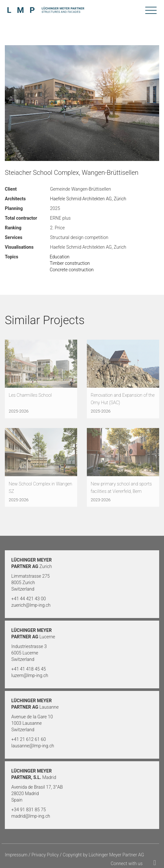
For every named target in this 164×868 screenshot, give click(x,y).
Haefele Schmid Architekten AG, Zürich (88, 199)
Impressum (16, 855)
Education (60, 257)
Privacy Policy (45, 855)
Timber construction (70, 263)
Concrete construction (72, 270)
